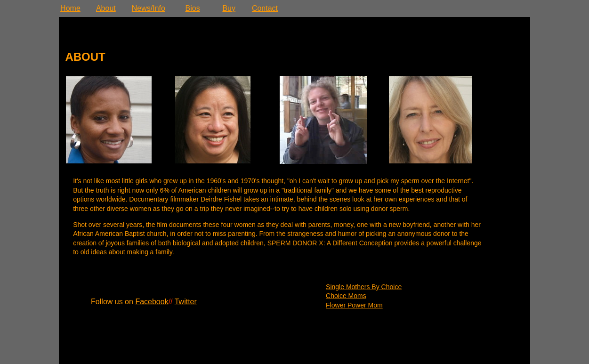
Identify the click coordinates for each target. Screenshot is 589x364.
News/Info (149, 8)
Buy (229, 8)
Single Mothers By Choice (364, 287)
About (106, 8)
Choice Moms (346, 296)
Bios (193, 8)
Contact (265, 8)
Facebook (152, 302)
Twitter (186, 302)
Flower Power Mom (354, 305)
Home (70, 8)
